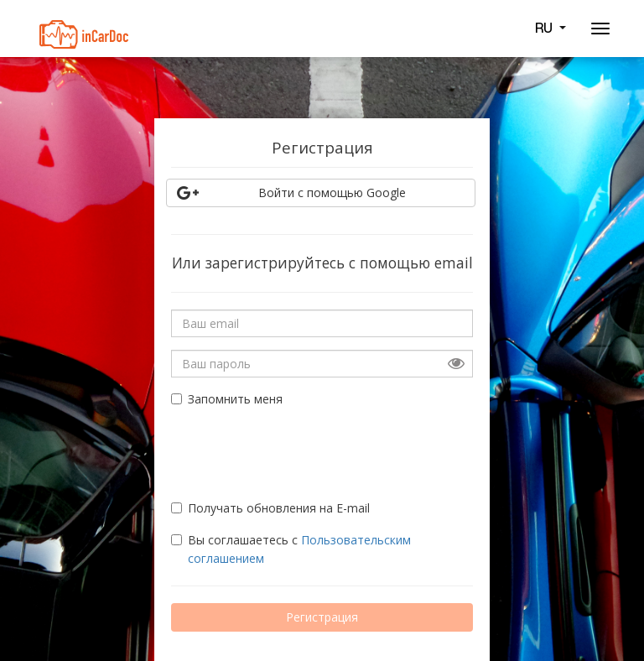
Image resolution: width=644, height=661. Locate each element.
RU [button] (550, 28)
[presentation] (269, 446)
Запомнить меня (227, 399)
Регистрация (322, 617)
